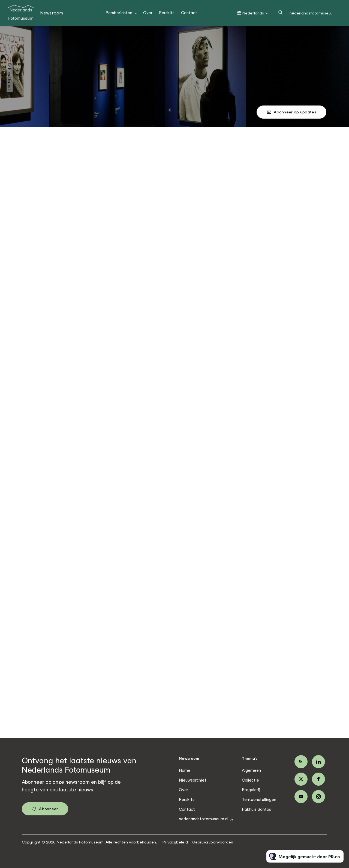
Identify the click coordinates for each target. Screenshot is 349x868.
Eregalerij (251, 790)
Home (185, 770)
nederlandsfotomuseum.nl (314, 13)
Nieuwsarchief (193, 780)
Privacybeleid (175, 842)
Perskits (167, 13)
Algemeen (251, 770)
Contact (189, 13)
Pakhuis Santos (256, 809)
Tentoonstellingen (259, 800)
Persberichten (119, 13)
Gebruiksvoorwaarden (213, 842)
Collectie (250, 780)
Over (148, 13)
